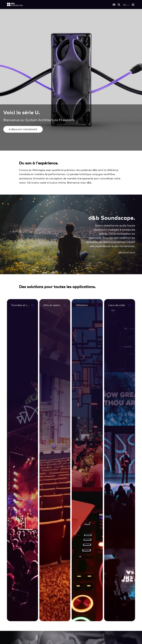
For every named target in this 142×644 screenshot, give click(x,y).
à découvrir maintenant (23, 129)
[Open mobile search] (119, 5)
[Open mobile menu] (133, 5)
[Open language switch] (126, 5)
